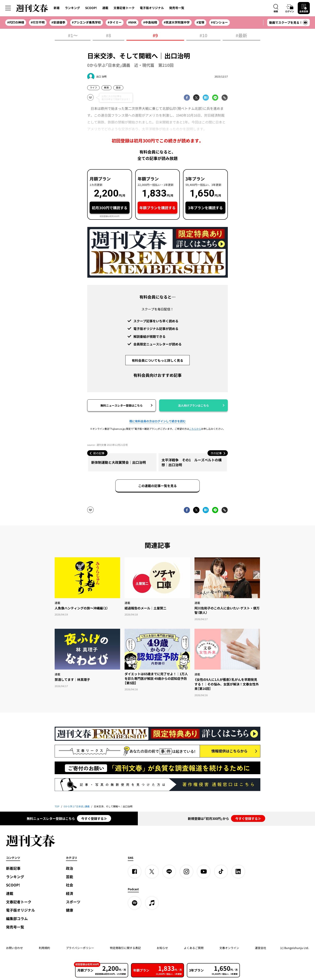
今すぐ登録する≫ (94, 818)
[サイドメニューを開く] (8, 8)
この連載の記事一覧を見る (157, 486)
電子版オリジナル (152, 8)
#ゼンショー (219, 22)
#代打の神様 (16, 22)
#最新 (241, 36)
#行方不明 (38, 22)
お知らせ (162, 948)
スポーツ (73, 902)
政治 (70, 868)
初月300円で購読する (110, 208)
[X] (152, 872)
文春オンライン (229, 948)
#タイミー (115, 22)
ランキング (72, 8)
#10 (203, 36)
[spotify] (135, 903)
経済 (70, 893)
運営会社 (261, 948)
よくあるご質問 (194, 948)
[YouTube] (204, 872)
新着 (57, 8)
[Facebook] (135, 872)
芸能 (70, 877)
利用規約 (44, 948)
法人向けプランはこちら (193, 405)
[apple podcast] (152, 903)
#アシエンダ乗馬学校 (86, 22)
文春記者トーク (124, 8)
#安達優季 (58, 22)
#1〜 (73, 36)
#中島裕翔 (150, 22)
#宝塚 (200, 22)
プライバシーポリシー (80, 948)
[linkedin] (238, 872)
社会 (70, 885)
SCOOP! (91, 8)
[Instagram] (186, 872)
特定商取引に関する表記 (125, 948)
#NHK (132, 22)
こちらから (195, 429)
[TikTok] (221, 872)
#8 (108, 36)
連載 (105, 8)
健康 (70, 910)
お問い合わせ (14, 948)
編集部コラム (17, 919)
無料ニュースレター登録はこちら (122, 405)
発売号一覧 (177, 8)
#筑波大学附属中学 (177, 22)
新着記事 (13, 868)
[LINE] (169, 872)
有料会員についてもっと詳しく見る (157, 360)
